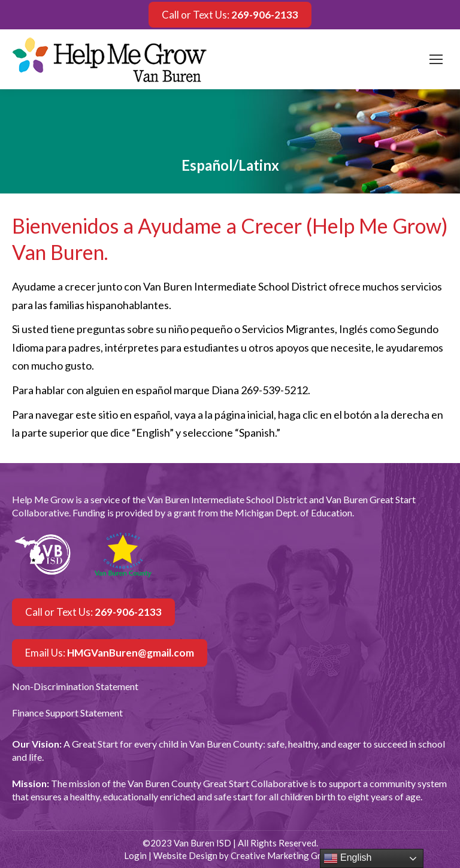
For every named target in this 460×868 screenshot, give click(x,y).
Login (135, 855)
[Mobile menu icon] (436, 59)
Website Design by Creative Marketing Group (245, 855)
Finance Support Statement (67, 713)
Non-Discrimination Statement (75, 686)
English (348, 858)
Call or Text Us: (230, 15)
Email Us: (110, 653)
